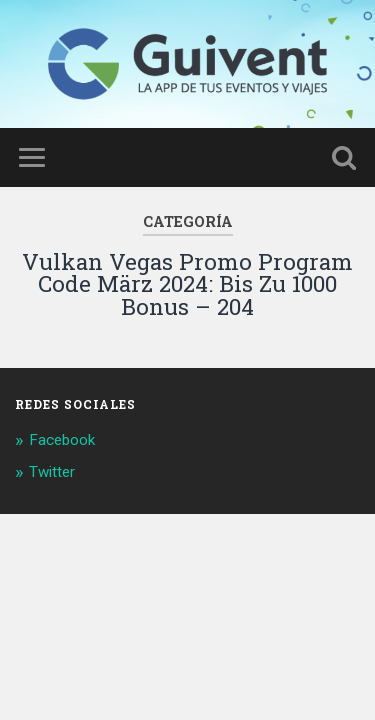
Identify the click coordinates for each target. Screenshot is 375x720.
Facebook (62, 440)
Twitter (52, 472)
